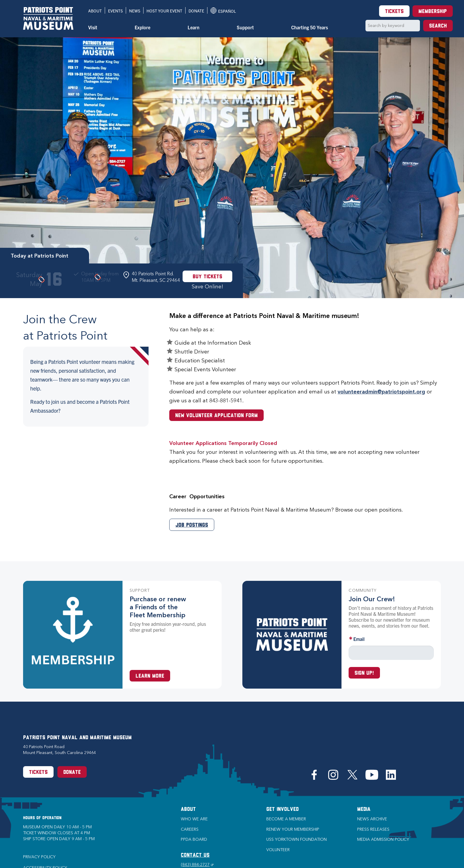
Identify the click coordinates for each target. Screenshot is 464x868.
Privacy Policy (39, 857)
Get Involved (282, 810)
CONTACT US (195, 855)
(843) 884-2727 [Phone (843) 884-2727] (197, 865)
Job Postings (192, 525)
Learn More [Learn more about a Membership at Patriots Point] (150, 676)
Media (364, 810)
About (95, 11)
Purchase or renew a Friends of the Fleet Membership (158, 607)
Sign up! (364, 673)
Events (115, 11)
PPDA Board (194, 839)
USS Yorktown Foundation (297, 839)
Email (359, 639)
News (135, 11)
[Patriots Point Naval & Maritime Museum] (48, 19)
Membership (433, 12)
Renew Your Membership (293, 829)
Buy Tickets (207, 277)
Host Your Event (164, 11)
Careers (190, 829)
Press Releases (373, 829)
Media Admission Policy (383, 839)
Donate (196, 11)
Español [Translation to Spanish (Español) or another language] (223, 11)
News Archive (372, 819)
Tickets (394, 12)
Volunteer (278, 850)
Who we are (194, 819)
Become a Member (286, 819)
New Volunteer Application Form (216, 416)
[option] (232, 168)
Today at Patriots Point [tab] (40, 256)
